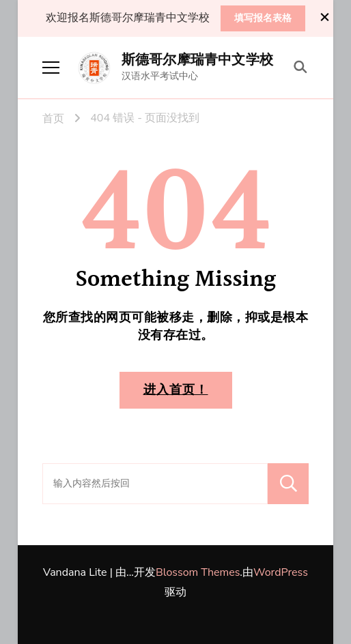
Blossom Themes (198, 572)
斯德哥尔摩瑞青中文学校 (197, 60)
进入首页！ (176, 390)
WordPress (281, 572)
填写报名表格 (263, 18)
